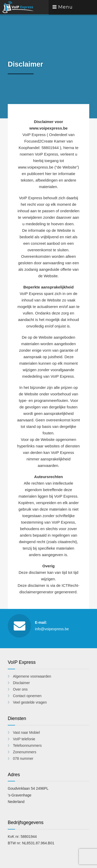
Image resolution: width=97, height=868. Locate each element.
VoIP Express (24, 7)
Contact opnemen (27, 696)
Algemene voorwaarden (32, 676)
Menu (63, 7)
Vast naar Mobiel (26, 732)
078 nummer (23, 758)
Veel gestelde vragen (30, 702)
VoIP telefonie (24, 739)
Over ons (20, 689)
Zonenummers (25, 752)
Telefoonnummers (27, 745)
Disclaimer (21, 683)
